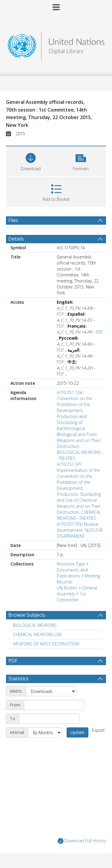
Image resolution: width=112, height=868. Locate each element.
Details (16, 239)
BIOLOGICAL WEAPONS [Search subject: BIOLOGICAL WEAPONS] (35, 625)
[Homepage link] (56, 44)
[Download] (31, 161)
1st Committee (71, 597)
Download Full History (82, 841)
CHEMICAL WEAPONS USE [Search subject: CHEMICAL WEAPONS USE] (37, 634)
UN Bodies (67, 588)
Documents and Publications (72, 573)
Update (78, 732)
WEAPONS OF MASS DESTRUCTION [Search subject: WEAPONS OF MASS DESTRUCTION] (46, 644)
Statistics (18, 679)
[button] (81, 161)
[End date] (49, 719)
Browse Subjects (27, 615)
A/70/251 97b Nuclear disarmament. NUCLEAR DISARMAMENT (80, 530)
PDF (60, 314)
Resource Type (71, 564)
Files (13, 220)
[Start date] (54, 705)
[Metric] (51, 691)
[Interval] (45, 732)
